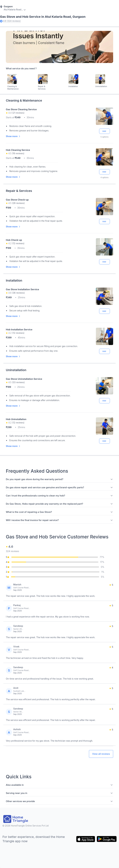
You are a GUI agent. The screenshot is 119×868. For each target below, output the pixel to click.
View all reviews (101, 754)
